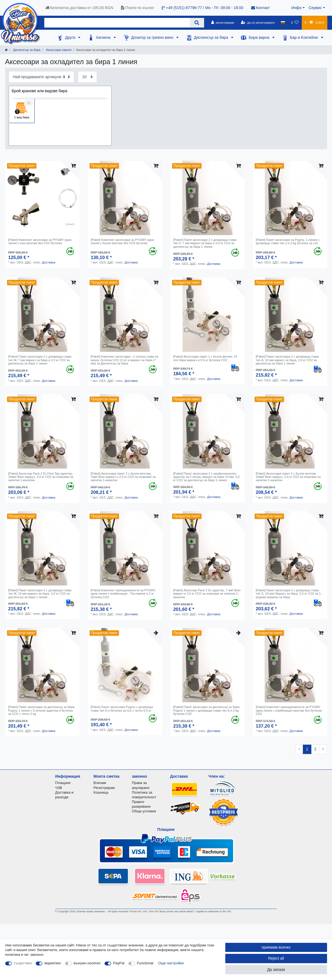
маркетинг (53, 963)
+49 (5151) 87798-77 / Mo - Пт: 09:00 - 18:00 (202, 8)
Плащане (63, 783)
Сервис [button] (315, 8)
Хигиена (104, 37)
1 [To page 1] (307, 749)
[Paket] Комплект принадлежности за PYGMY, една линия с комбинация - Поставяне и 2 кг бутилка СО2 (123, 594)
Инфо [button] (296, 8)
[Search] (197, 23)
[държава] (283, 23)
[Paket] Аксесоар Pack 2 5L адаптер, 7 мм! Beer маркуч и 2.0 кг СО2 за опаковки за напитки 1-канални (207, 594)
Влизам (100, 783)
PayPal (119, 963)
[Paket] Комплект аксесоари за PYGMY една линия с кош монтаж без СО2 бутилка (40, 241)
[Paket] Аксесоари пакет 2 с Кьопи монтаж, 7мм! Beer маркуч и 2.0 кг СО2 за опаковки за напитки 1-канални (123, 477)
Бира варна (260, 37)
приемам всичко (276, 947)
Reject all (276, 958)
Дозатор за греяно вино (153, 37)
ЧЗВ (59, 788)
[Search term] (117, 23)
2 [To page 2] (315, 749)
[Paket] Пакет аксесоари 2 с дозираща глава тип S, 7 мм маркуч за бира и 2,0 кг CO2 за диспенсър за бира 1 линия (205, 243)
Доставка (49, 262)
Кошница (101, 792)
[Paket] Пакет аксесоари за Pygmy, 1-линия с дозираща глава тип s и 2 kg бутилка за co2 (288, 241)
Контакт (260, 8)
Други (71, 37)
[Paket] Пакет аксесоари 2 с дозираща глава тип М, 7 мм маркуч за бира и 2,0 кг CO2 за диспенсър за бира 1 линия (40, 360)
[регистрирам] (223, 23)
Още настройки (171, 963)
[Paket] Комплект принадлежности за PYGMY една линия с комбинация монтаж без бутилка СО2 (289, 710)
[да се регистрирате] (258, 23)
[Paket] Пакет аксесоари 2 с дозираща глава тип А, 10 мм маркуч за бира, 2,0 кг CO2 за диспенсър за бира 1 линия (287, 360)
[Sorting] (41, 77)
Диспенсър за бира (212, 37)
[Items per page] (87, 77)
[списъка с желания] (295, 23)
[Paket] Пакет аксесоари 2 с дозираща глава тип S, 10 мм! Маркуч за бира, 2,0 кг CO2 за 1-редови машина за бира (289, 594)
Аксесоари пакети (58, 50)
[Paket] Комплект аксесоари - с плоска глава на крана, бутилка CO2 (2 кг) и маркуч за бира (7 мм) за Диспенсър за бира (125, 360)
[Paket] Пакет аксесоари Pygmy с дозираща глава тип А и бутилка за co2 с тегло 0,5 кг (122, 709)
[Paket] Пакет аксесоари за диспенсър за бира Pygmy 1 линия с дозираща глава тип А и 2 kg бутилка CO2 (206, 710)
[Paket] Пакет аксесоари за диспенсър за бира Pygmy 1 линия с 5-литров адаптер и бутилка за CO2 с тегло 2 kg (41, 710)
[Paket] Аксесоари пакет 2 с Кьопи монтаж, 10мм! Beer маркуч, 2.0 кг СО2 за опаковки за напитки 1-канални (288, 477)
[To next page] (323, 749)
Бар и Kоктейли (304, 37)
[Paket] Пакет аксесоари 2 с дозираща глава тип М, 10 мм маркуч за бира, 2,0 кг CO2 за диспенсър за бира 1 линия (40, 594)
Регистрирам (104, 788)
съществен (23, 963)
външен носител (87, 963)
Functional (145, 963)
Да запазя (276, 970)
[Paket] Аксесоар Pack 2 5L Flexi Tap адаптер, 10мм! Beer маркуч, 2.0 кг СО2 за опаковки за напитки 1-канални (41, 477)
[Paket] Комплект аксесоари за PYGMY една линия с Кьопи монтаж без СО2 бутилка (122, 241)
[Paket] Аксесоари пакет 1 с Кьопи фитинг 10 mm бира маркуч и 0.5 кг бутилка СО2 (205, 358)
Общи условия (144, 811)
